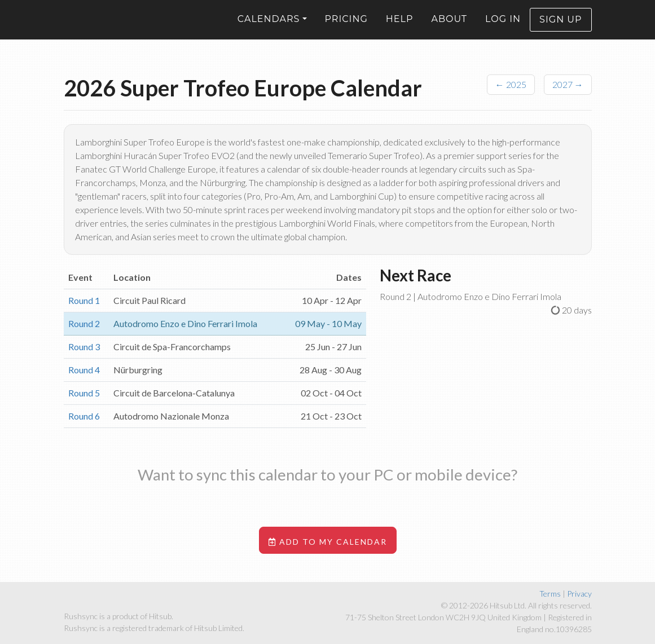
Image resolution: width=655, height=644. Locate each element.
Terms (550, 594)
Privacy (579, 594)
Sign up (561, 28)
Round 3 (84, 347)
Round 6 (84, 416)
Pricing (346, 27)
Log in (503, 27)
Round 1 (84, 300)
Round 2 (84, 323)
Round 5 (84, 393)
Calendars (269, 27)
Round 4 (84, 370)
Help (400, 27)
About (449, 27)
